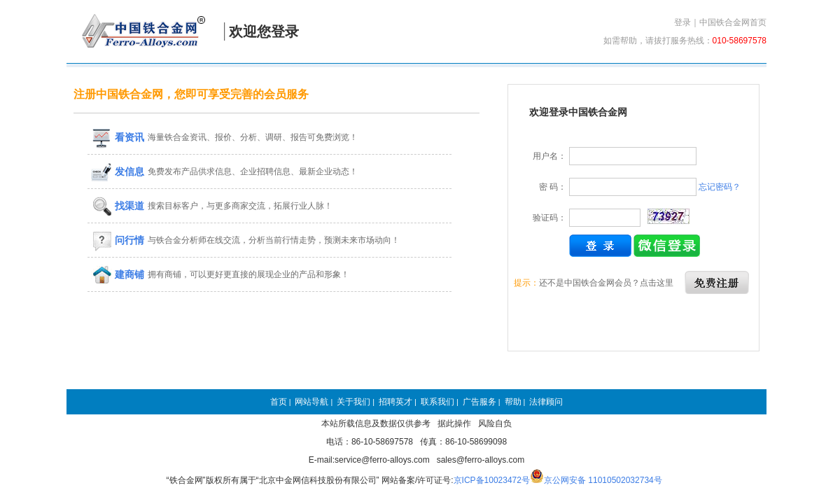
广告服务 (479, 402)
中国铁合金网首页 (733, 22)
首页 (279, 402)
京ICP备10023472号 (492, 480)
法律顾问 (546, 402)
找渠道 (118, 206)
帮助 (513, 402)
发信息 (118, 171)
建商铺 (118, 274)
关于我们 (353, 402)
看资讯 (118, 137)
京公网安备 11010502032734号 (603, 480)
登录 (682, 22)
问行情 (118, 240)
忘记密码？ (720, 187)
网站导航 (311, 402)
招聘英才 (395, 402)
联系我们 (437, 402)
